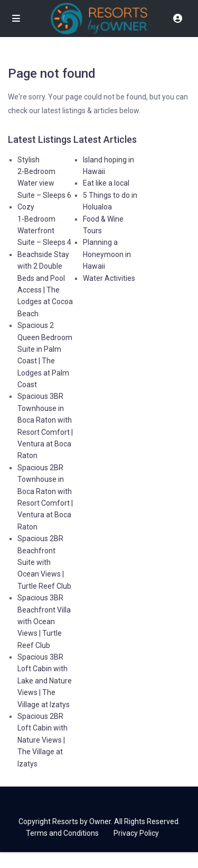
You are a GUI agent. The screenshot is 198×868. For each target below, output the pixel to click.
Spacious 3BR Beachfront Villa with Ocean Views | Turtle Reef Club (44, 622)
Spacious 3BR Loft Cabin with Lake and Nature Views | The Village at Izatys (45, 681)
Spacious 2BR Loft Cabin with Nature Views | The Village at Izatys (43, 740)
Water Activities (109, 278)
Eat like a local (106, 183)
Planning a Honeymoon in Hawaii (107, 254)
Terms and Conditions (62, 833)
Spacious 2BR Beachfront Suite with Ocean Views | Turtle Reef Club (44, 562)
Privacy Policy (136, 833)
